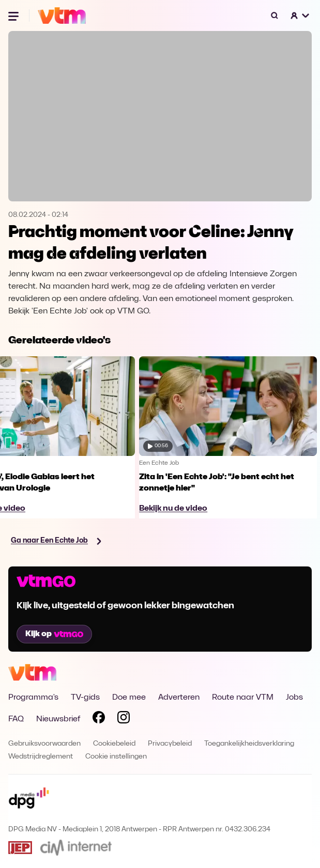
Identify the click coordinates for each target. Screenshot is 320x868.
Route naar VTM (243, 698)
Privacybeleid (170, 744)
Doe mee (129, 698)
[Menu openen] (14, 15)
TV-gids (85, 698)
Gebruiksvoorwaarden (44, 744)
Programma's (33, 698)
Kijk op (54, 634)
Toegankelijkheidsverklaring (249, 744)
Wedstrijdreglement (41, 757)
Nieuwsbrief (58, 719)
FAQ (16, 719)
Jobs (294, 698)
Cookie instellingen (116, 757)
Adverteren (179, 698)
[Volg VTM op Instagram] (124, 719)
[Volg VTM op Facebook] (99, 719)
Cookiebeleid (114, 744)
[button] (300, 15)
